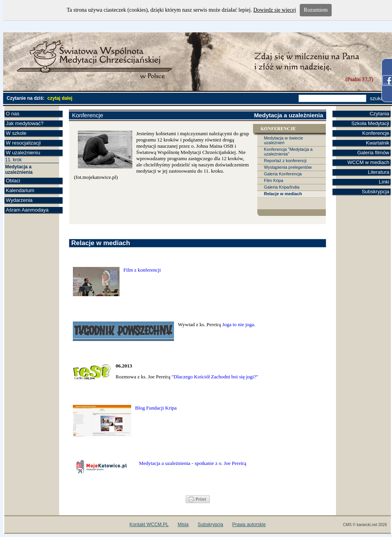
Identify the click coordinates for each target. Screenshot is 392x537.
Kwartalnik (378, 143)
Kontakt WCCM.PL (149, 525)
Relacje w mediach (283, 194)
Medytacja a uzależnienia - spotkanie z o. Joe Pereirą (192, 463)
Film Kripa (274, 180)
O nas (13, 114)
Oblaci (13, 181)
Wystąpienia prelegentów (288, 167)
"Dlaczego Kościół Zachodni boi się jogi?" (215, 377)
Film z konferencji (142, 270)
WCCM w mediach (368, 162)
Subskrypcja (375, 192)
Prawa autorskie (249, 525)
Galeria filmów (373, 153)
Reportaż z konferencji (285, 161)
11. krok (13, 160)
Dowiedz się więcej (275, 10)
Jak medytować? (25, 123)
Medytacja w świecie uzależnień (283, 140)
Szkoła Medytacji (370, 123)
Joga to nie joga (238, 324)
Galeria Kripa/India (282, 187)
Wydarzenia (19, 200)
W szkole (16, 133)
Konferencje (376, 133)
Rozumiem (316, 10)
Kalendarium (20, 190)
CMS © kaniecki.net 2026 (365, 525)
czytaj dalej (60, 98)
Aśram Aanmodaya (27, 210)
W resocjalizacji (23, 143)
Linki (384, 182)
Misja (183, 525)
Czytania (379, 114)
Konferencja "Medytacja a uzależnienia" (288, 152)
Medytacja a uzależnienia (19, 170)
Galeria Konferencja (283, 174)
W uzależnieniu (23, 153)
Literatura (379, 172)
